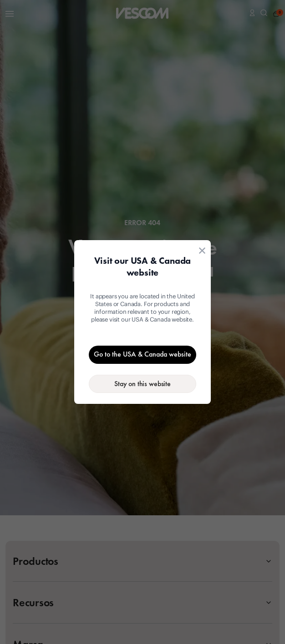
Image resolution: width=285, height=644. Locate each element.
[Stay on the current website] (142, 384)
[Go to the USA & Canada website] (142, 355)
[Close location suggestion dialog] (202, 251)
